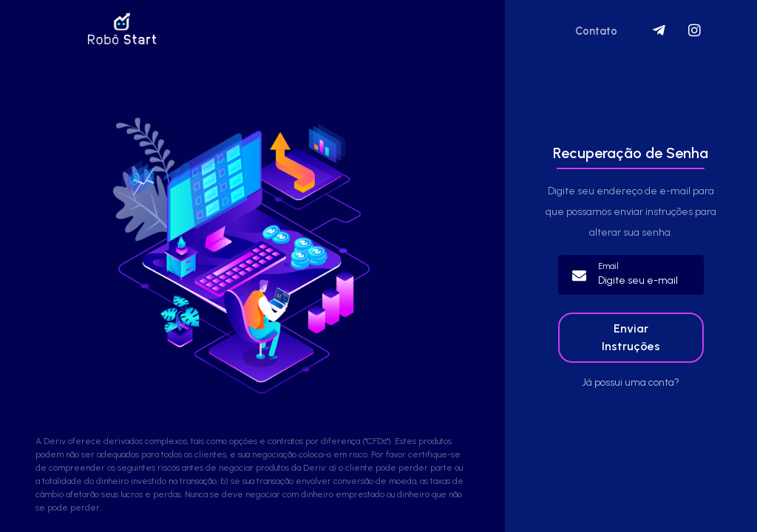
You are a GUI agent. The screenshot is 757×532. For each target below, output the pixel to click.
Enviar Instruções (631, 337)
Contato (596, 31)
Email (608, 266)
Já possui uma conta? (631, 382)
